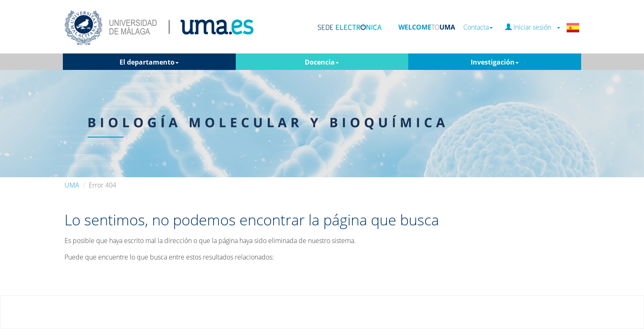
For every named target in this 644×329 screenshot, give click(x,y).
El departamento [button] (149, 62)
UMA (72, 185)
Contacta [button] (478, 27)
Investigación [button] (495, 62)
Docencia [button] (322, 62)
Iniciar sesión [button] (533, 27)
